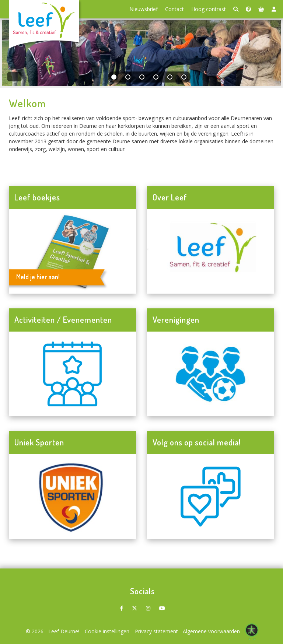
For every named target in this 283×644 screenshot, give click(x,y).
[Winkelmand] (261, 9)
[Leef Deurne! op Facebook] (121, 606)
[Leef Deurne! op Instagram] (148, 606)
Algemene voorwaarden (211, 631)
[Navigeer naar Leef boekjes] (72, 252)
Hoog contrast (209, 9)
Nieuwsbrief (144, 9)
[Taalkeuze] (248, 9)
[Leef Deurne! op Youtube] (162, 606)
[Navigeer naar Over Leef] (211, 252)
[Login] (274, 9)
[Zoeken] (236, 9)
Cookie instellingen (107, 631)
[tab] (114, 79)
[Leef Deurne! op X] (134, 606)
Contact (174, 9)
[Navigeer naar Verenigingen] (211, 374)
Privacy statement (156, 631)
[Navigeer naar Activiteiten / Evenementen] (72, 374)
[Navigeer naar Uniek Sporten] (72, 497)
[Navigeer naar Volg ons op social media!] (211, 497)
